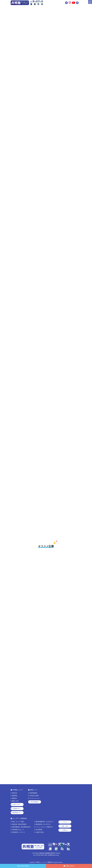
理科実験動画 (35, 802)
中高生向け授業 (34, 796)
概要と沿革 (15, 801)
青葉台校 (20, 824)
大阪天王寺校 (40, 832)
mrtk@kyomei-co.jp (53, 855)
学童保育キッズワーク (18, 832)
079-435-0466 (24, 866)
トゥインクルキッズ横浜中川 (44, 827)
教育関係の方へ (17, 813)
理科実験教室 (33, 793)
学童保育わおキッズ (18, 830)
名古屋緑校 (39, 830)
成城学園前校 (22, 827)
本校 (18, 822)
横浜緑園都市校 (45, 822)
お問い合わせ (70, 866)
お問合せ (65, 830)
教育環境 (15, 796)
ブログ (65, 822)
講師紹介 (15, 798)
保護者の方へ (17, 809)
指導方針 (15, 793)
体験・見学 (65, 826)
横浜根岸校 (44, 824)
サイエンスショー (35, 798)
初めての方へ (17, 805)
